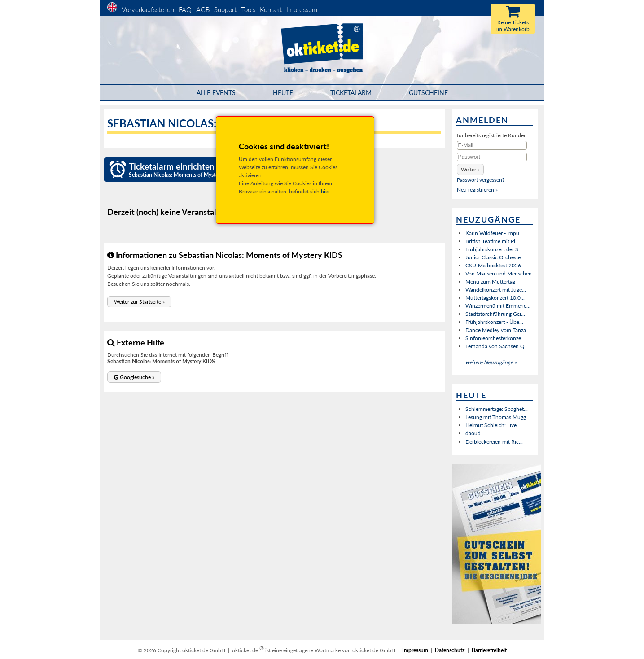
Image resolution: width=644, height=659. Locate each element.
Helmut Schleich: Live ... (494, 425)
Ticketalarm (351, 93)
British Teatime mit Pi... (492, 241)
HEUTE (283, 93)
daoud (473, 433)
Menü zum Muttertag (490, 281)
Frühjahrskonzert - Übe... (494, 322)
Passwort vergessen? (481, 180)
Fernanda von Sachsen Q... (497, 346)
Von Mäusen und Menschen (499, 273)
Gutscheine (428, 93)
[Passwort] (492, 157)
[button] (139, 302)
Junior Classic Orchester (494, 257)
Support (225, 9)
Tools (248, 9)
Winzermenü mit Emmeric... (498, 306)
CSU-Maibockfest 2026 (493, 265)
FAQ (185, 9)
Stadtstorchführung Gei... (495, 314)
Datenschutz (450, 650)
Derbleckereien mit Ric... (494, 442)
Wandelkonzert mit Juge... (496, 290)
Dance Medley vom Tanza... (498, 330)
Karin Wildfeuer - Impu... (494, 233)
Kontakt (271, 9)
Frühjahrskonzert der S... (494, 249)
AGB (203, 9)
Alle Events (216, 93)
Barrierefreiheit (489, 650)
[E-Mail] (492, 145)
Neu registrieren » (477, 190)
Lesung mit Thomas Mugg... (498, 417)
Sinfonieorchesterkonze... (495, 338)
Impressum (302, 9)
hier (325, 191)
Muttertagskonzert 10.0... (495, 298)
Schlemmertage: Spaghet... (497, 409)
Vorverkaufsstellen (148, 9)
